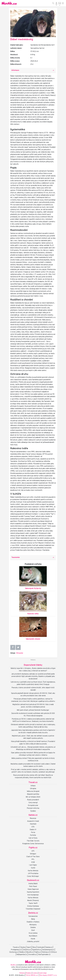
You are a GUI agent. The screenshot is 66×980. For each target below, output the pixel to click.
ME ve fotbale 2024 (33, 797)
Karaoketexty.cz (48, 950)
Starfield (33, 824)
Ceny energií (33, 803)
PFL (33, 860)
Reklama (22, 973)
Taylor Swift (33, 903)
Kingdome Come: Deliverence (33, 844)
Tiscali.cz (33, 782)
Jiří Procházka (33, 874)
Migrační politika (33, 794)
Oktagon (33, 854)
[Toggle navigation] (63, 3)
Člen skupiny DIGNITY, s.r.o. (48, 975)
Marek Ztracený (33, 901)
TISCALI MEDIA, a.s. (32, 975)
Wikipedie (20, 653)
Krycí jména (33, 933)
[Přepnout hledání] (53, 3)
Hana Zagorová (33, 889)
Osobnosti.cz (33, 880)
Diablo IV (33, 830)
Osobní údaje (43, 973)
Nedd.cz (22, 952)
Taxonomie (33, 557)
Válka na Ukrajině (33, 791)
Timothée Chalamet (33, 909)
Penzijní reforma (33, 808)
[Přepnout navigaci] (56, 3)
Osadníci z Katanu (33, 922)
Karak (33, 939)
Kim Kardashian (33, 895)
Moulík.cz (30, 952)
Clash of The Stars (33, 857)
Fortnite (33, 835)
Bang (33, 919)
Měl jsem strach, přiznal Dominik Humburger (33, 710)
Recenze (33, 818)
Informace (33, 70)
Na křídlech (33, 936)
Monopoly (33, 925)
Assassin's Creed (33, 821)
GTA (33, 827)
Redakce (29, 973)
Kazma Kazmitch (33, 892)
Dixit (33, 930)
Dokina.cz (45, 952)
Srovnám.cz (32, 955)
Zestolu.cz (33, 913)
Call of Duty (33, 838)
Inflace (33, 786)
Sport (29, 947)
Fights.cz (33, 848)
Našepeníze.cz (22, 955)
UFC (33, 851)
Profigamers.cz (16, 950)
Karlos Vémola (33, 871)
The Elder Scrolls (33, 841)
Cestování (41, 947)
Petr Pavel (33, 887)
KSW (33, 862)
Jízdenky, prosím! (33, 942)
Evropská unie (33, 805)
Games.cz (33, 815)
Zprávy (23, 947)
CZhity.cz (54, 952)
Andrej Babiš (33, 884)
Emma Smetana (33, 906)
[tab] (33, 70)
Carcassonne (33, 916)
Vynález (33, 811)
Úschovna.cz (14, 952)
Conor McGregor (33, 876)
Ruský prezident (33, 800)
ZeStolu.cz (27, 950)
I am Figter (33, 865)
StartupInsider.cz (44, 955)
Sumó (33, 868)
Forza (33, 832)
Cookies (35, 973)
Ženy (34, 947)
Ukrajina (33, 789)
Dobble (33, 928)
